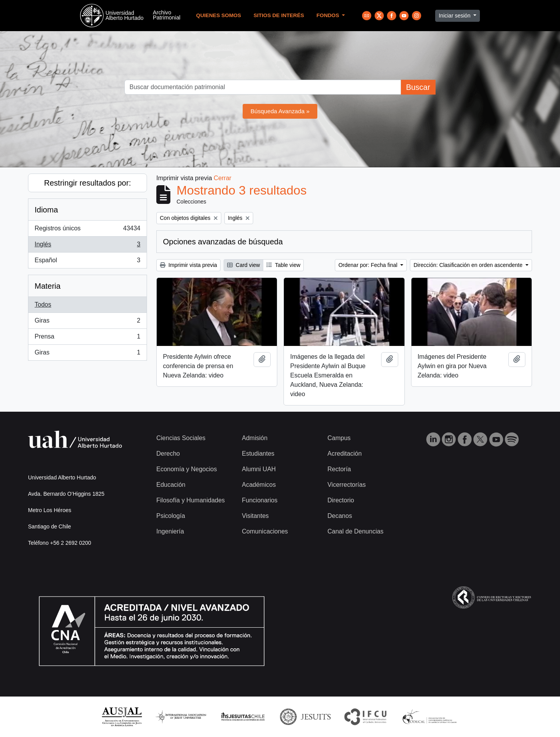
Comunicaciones (265, 531)
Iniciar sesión (455, 16)
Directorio (341, 500)
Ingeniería (170, 531)
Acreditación (345, 454)
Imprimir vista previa (188, 265)
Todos (43, 304)
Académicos (259, 485)
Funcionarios (260, 500)
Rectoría (339, 469)
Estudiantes (258, 454)
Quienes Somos (219, 15)
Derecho (168, 454)
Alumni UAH (259, 469)
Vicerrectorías (346, 485)
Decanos (340, 516)
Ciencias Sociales (181, 438)
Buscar (418, 87)
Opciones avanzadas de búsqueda (223, 242)
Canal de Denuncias (355, 531)
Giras (87, 322)
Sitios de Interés (279, 15)
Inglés (87, 246)
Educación (171, 485)
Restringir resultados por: (87, 183)
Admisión (255, 438)
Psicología (171, 516)
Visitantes (255, 516)
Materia (48, 286)
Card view (243, 265)
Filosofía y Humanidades (191, 500)
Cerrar (223, 178)
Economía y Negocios (187, 469)
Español (87, 262)
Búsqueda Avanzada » (280, 111)
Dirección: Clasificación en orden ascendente (469, 265)
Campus (339, 438)
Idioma (46, 210)
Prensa (87, 338)
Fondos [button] (329, 15)
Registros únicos (87, 230)
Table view (283, 265)
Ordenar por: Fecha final (369, 265)
